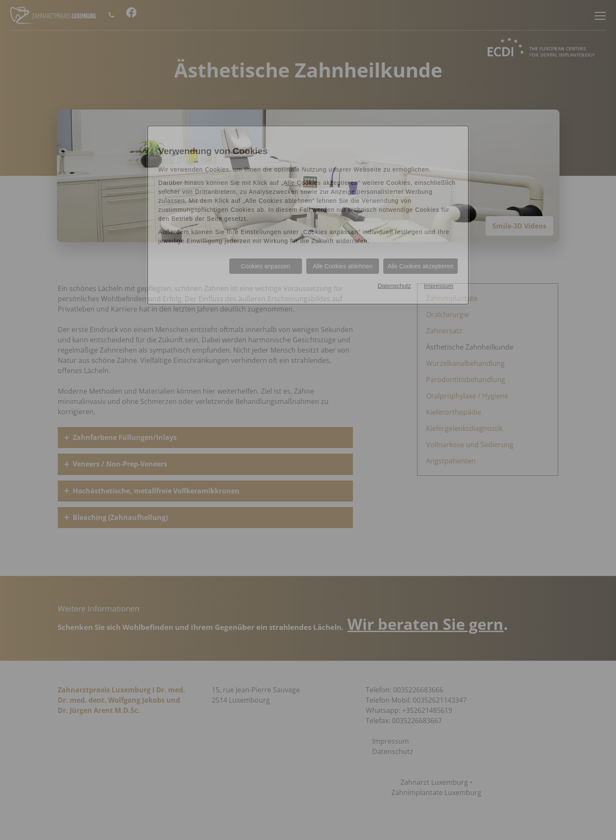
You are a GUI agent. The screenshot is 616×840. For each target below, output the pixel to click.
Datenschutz (394, 286)
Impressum (439, 286)
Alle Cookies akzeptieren (421, 266)
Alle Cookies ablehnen (342, 266)
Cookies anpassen (265, 266)
